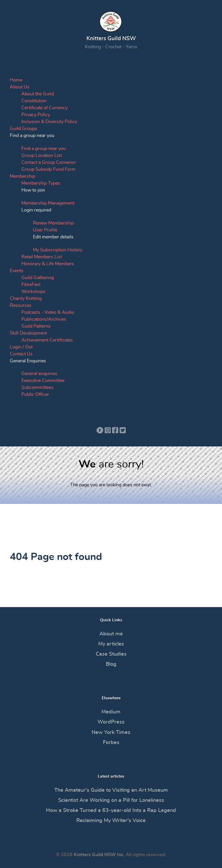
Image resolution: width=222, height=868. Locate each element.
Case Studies (111, 654)
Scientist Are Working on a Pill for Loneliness (111, 800)
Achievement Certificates (47, 340)
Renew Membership (53, 223)
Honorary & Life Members (48, 264)
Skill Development (28, 333)
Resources (21, 305)
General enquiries (39, 374)
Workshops (33, 292)
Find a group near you (44, 149)
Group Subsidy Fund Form (49, 169)
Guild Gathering (38, 278)
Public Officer (35, 394)
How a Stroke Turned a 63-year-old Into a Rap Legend (111, 810)
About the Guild (38, 94)
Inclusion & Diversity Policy (49, 122)
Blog (111, 664)
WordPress (111, 722)
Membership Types (41, 183)
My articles (111, 644)
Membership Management (48, 203)
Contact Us (21, 354)
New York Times (111, 732)
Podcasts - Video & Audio (48, 312)
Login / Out (21, 347)
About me (111, 634)
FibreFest (31, 285)
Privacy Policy (36, 115)
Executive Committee (43, 381)
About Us (20, 87)
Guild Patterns (36, 326)
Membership (23, 176)
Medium (111, 712)
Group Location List (42, 155)
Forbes (111, 743)
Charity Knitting (26, 298)
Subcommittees (37, 387)
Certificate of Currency (45, 108)
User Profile (45, 230)
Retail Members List (42, 257)
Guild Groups (24, 129)
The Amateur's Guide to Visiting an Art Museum (111, 790)
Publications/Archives (44, 319)
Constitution (34, 101)
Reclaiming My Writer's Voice (111, 821)
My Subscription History (58, 250)
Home (16, 80)
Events (17, 271)
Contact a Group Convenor (49, 162)
